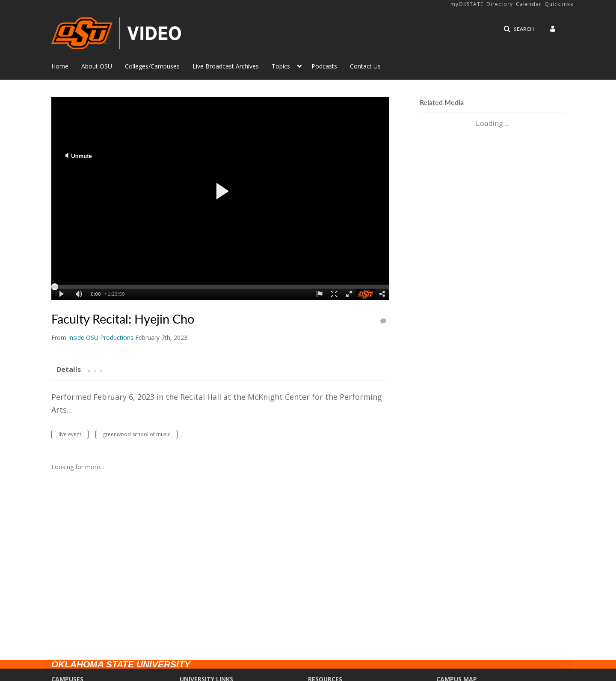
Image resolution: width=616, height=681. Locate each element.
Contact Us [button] (365, 66)
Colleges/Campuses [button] (152, 66)
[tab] (69, 369)
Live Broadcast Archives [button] (226, 66)
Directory (500, 4)
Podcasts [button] (324, 66)
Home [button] (60, 66)
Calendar (529, 4)
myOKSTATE (467, 4)
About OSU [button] (97, 66)
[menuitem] (66, 65)
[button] (519, 29)
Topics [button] (281, 66)
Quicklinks (559, 4)
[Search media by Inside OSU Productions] (101, 338)
